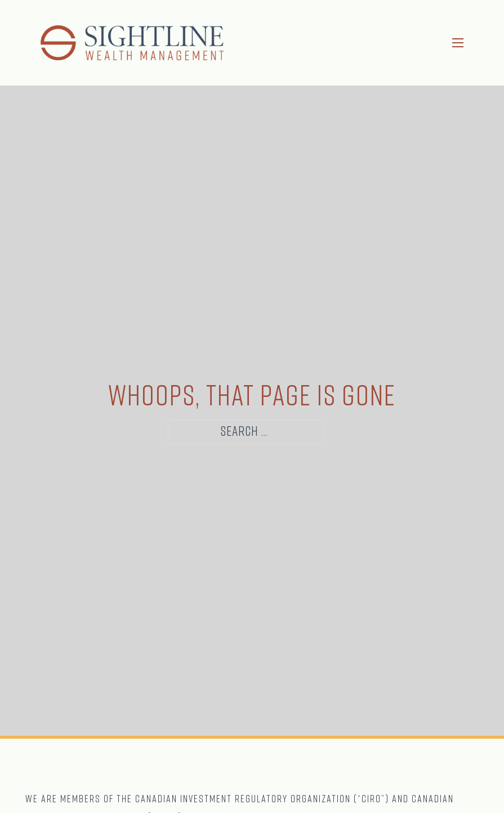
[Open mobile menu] (458, 43)
